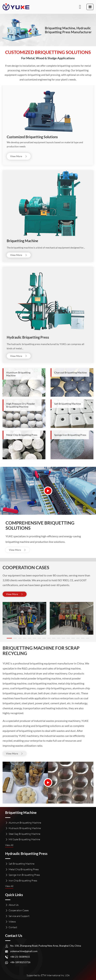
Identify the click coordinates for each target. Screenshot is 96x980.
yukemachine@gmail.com (24, 951)
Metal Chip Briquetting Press (24, 869)
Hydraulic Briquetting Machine (25, 828)
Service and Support (19, 916)
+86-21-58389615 (20, 957)
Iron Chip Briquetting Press (23, 880)
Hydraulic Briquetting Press (28, 337)
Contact (13, 927)
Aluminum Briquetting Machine (25, 823)
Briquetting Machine (22, 241)
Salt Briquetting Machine (21, 864)
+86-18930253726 (20, 962)
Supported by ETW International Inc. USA (48, 975)
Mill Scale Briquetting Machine (24, 839)
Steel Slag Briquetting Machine (24, 834)
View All (9, 845)
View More (19, 156)
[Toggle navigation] (90, 7)
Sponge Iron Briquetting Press (24, 875)
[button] (9, 638)
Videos (12, 921)
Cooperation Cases (19, 910)
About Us (14, 905)
